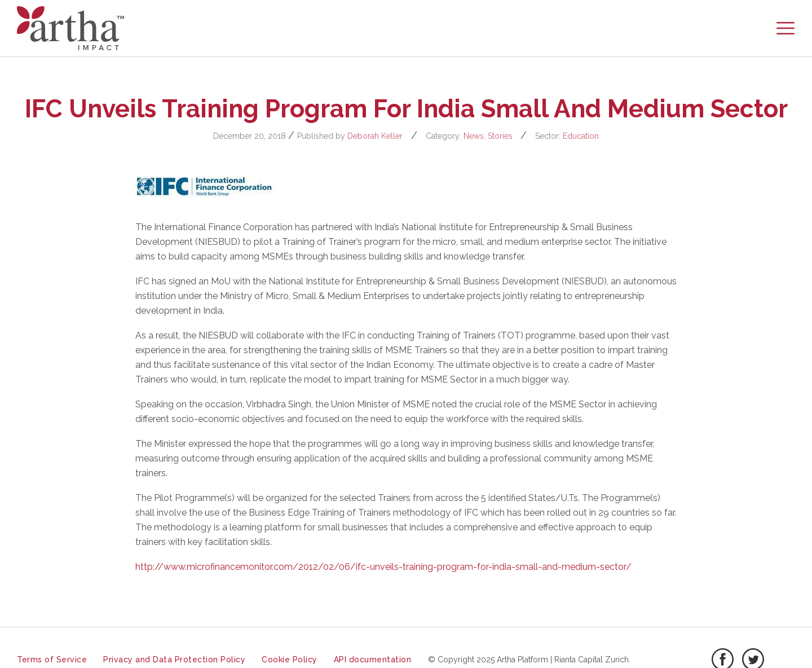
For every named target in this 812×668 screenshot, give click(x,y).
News (474, 136)
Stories (500, 136)
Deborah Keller (375, 136)
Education (581, 136)
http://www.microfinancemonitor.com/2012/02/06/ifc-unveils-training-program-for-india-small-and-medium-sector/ (383, 567)
